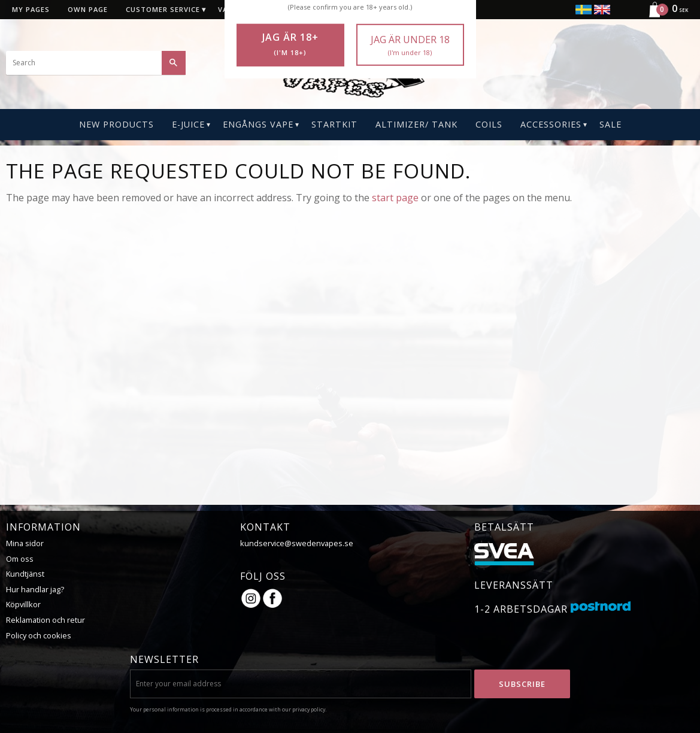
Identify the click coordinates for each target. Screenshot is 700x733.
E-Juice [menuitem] (188, 124)
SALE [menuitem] (610, 124)
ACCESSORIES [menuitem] (551, 124)
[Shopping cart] (664, 16)
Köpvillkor (23, 604)
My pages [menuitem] (31, 9)
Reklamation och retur (46, 620)
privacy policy (309, 709)
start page (395, 198)
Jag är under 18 (410, 45)
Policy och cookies (39, 635)
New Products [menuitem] (116, 124)
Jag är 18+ (290, 44)
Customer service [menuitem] (163, 9)
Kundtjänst (25, 574)
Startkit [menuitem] (334, 124)
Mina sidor (25, 543)
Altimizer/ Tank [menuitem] (416, 124)
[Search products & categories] (96, 63)
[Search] (174, 63)
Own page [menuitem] (88, 9)
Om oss (20, 559)
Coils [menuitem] (489, 124)
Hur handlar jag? (35, 589)
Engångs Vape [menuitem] (258, 124)
